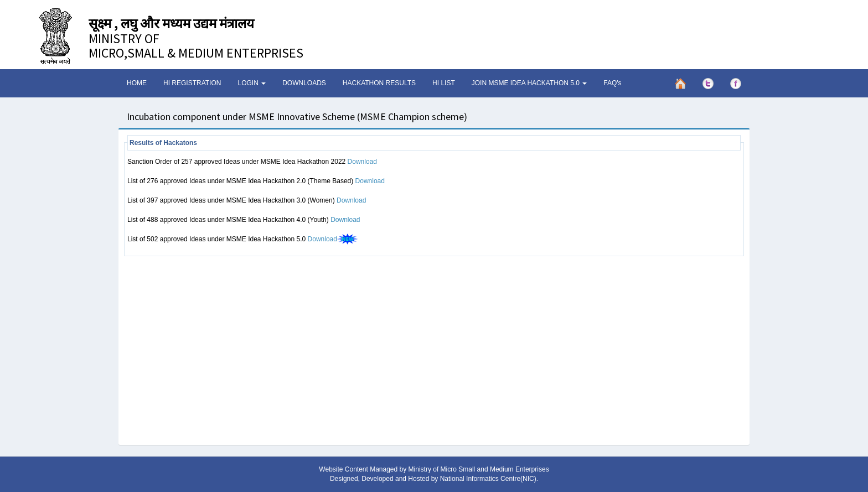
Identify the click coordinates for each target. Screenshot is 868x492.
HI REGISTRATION (192, 83)
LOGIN (252, 83)
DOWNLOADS (304, 83)
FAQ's (612, 83)
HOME (137, 83)
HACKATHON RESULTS (379, 83)
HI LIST (444, 83)
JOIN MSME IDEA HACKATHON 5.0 (529, 83)
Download (362, 162)
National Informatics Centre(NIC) (488, 479)
